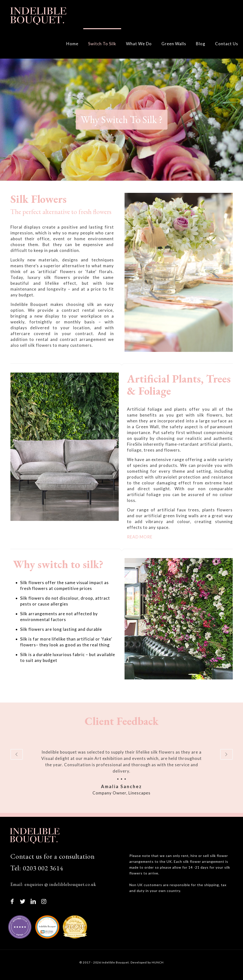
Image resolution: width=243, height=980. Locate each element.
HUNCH (158, 962)
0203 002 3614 (43, 868)
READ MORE (140, 537)
